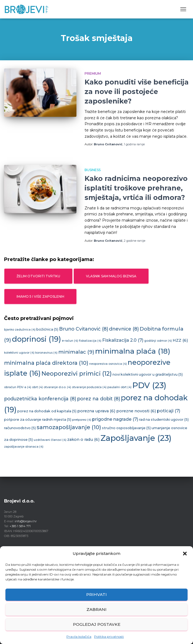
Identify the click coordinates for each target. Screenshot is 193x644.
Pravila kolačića (79, 637)
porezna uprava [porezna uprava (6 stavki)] (96, 411)
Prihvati (97, 594)
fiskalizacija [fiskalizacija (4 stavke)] (90, 341)
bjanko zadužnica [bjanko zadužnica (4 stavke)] (20, 330)
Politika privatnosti (109, 637)
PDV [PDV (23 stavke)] (149, 385)
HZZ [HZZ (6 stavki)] (180, 340)
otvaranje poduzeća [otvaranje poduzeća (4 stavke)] (89, 387)
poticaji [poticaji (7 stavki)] (169, 411)
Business (93, 170)
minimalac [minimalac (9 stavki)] (76, 352)
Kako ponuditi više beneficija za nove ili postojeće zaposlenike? (137, 92)
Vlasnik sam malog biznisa (111, 276)
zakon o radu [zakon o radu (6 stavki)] (83, 439)
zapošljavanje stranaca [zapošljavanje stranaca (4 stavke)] (24, 447)
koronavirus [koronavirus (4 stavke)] (46, 353)
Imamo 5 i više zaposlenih (40, 296)
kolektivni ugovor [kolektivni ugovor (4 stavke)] (19, 353)
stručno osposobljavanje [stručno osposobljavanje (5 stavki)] (126, 428)
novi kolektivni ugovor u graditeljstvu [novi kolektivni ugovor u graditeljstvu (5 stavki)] (148, 374)
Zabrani (97, 609)
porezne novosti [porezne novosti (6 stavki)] (136, 411)
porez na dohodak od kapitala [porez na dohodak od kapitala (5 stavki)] (47, 411)
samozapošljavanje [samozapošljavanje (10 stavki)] (69, 427)
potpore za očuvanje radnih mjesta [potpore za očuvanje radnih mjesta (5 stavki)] (38, 420)
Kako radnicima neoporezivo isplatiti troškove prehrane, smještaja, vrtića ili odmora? (136, 188)
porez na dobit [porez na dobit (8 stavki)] (99, 399)
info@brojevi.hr (26, 521)
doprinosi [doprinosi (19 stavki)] (36, 339)
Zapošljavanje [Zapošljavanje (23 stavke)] (136, 438)
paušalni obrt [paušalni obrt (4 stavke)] (119, 387)
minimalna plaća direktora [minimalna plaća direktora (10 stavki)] (46, 363)
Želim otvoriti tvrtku (38, 276)
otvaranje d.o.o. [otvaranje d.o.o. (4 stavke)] (57, 387)
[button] (185, 554)
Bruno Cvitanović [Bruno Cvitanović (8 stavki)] (84, 329)
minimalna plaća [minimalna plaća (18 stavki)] (133, 351)
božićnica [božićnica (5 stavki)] (47, 329)
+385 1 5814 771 (20, 526)
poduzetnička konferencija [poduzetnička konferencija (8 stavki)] (40, 399)
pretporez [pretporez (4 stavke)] (82, 420)
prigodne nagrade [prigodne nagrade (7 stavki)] (115, 419)
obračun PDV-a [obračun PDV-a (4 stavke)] (18, 387)
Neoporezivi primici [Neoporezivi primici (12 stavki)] (77, 374)
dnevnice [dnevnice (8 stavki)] (124, 329)
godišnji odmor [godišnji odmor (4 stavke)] (158, 341)
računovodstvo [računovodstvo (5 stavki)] (20, 428)
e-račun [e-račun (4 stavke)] (70, 341)
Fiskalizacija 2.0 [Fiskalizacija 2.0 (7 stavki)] (123, 340)
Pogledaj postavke (97, 624)
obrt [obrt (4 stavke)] (37, 387)
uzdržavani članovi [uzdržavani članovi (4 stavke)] (50, 440)
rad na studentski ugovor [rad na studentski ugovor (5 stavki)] (164, 420)
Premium (93, 73)
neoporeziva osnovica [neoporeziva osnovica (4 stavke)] (108, 364)
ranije (134, 144)
